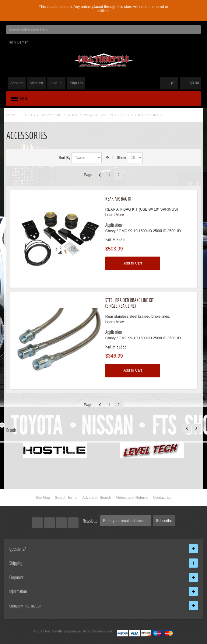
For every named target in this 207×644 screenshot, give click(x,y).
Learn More (115, 215)
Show (121, 158)
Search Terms (66, 498)
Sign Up (76, 83)
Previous (100, 175)
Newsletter (91, 521)
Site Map (43, 498)
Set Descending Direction (107, 158)
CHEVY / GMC (51, 115)
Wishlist (37, 83)
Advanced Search (97, 498)
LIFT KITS (27, 115)
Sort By (64, 158)
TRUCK (72, 115)
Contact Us (162, 498)
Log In (56, 83)
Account (17, 83)
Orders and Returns (132, 498)
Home (11, 115)
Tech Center (18, 42)
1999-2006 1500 (94, 115)
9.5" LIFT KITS (122, 115)
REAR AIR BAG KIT (119, 199)
